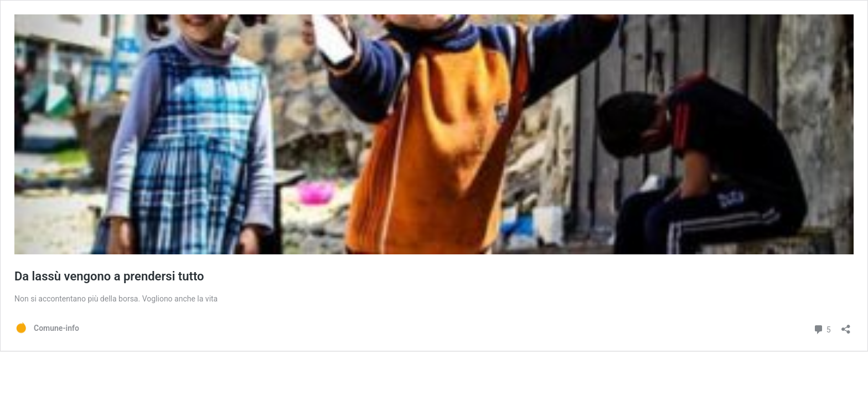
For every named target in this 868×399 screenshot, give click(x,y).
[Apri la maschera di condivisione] (846, 326)
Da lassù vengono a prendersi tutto (109, 276)
